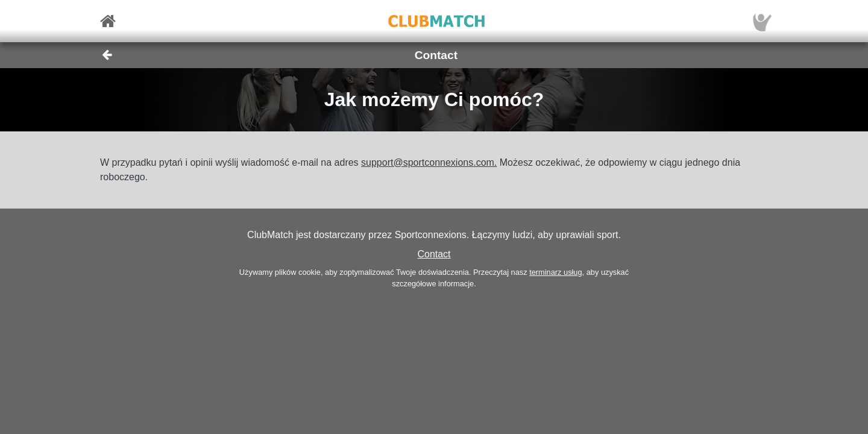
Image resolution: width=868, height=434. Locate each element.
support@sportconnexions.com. (429, 162)
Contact (434, 254)
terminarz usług (555, 272)
